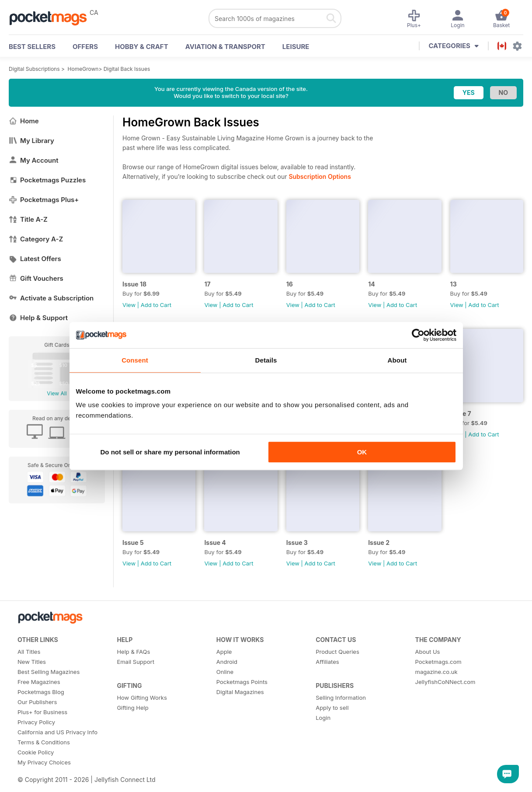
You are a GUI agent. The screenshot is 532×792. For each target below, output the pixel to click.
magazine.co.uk (436, 672)
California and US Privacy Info (57, 732)
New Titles (32, 662)
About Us (428, 652)
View (129, 305)
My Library (31, 141)
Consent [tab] (135, 360)
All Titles (29, 652)
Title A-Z (28, 219)
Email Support (136, 662)
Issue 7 (461, 413)
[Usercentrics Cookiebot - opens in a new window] (418, 335)
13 (454, 284)
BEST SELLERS (32, 47)
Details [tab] (266, 360)
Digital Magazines (240, 692)
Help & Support (38, 318)
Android (227, 662)
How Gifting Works (142, 698)
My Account (34, 160)
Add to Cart (156, 305)
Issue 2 (379, 543)
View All (57, 393)
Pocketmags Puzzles (47, 180)
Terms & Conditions (44, 742)
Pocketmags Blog (41, 692)
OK (362, 452)
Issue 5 (133, 543)
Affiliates (327, 662)
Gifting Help (132, 708)
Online (225, 672)
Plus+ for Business (42, 712)
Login (323, 718)
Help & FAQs (133, 652)
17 (207, 284)
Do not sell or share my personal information (170, 452)
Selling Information (341, 698)
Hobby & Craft (142, 47)
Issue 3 (297, 543)
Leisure (296, 47)
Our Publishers (37, 702)
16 (290, 284)
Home (24, 121)
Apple (224, 652)
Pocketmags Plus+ (44, 200)
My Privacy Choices (44, 762)
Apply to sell (332, 708)
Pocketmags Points (242, 682)
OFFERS (85, 47)
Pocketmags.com (438, 662)
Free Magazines (39, 682)
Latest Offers (35, 259)
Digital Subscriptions (34, 69)
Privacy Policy (36, 722)
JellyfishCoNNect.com (445, 682)
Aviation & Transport (225, 47)
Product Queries (337, 652)
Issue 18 (134, 284)
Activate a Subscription (51, 298)
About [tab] (397, 360)
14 (372, 284)
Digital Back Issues (127, 69)
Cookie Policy (36, 752)
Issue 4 (215, 543)
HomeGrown (83, 69)
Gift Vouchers (36, 278)
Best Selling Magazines (49, 672)
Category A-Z (36, 239)
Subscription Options (320, 176)
